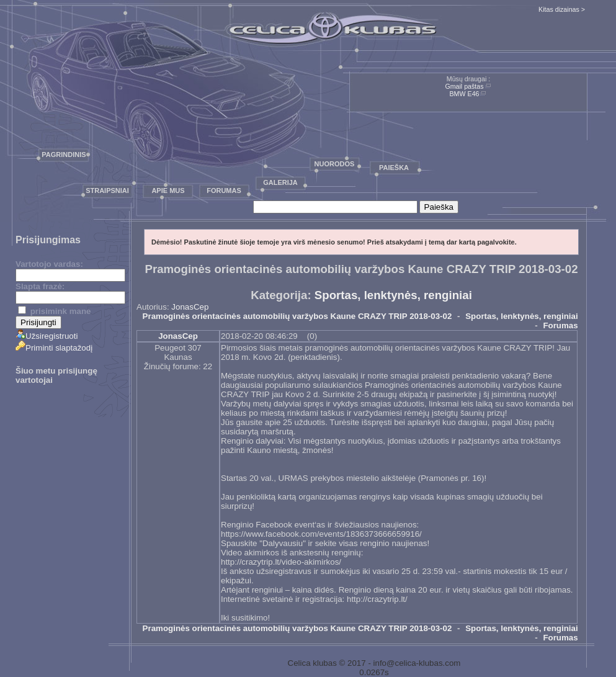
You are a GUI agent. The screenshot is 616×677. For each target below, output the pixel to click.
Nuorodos (335, 164)
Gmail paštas (464, 86)
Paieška (394, 168)
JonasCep (190, 307)
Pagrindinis (64, 155)
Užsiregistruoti (47, 336)
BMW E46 (465, 94)
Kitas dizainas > (562, 9)
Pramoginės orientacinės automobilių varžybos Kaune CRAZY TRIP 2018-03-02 (297, 316)
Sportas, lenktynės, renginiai (393, 295)
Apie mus (168, 191)
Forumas (224, 191)
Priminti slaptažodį (54, 348)
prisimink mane (54, 311)
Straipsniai (107, 191)
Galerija (280, 182)
